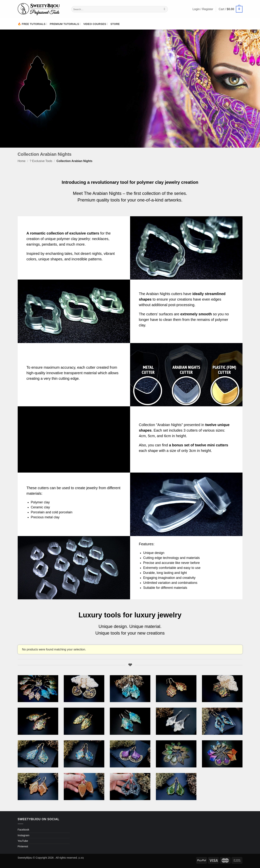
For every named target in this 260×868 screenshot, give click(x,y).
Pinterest (23, 846)
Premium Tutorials (65, 24)
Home (22, 161)
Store (115, 24)
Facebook (23, 830)
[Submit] (164, 9)
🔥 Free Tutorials (32, 24)
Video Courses (96, 24)
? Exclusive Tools (41, 161)
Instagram (24, 835)
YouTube (23, 841)
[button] (231, 9)
